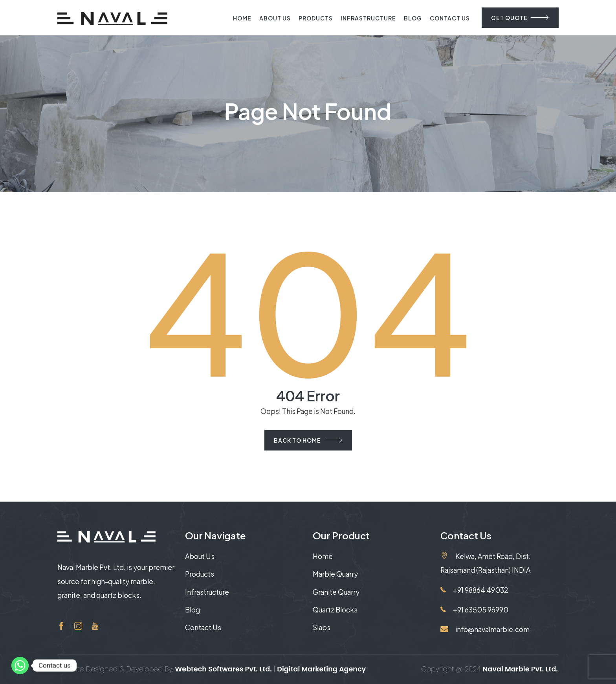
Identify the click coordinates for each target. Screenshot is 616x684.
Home (242, 18)
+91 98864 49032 (474, 590)
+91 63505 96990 (474, 610)
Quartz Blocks (335, 610)
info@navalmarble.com (485, 629)
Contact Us (450, 18)
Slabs (322, 627)
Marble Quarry (335, 574)
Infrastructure (368, 18)
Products (316, 18)
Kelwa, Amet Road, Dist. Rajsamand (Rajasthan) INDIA (486, 563)
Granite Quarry (336, 592)
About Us (275, 18)
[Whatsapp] (20, 666)
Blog (413, 18)
